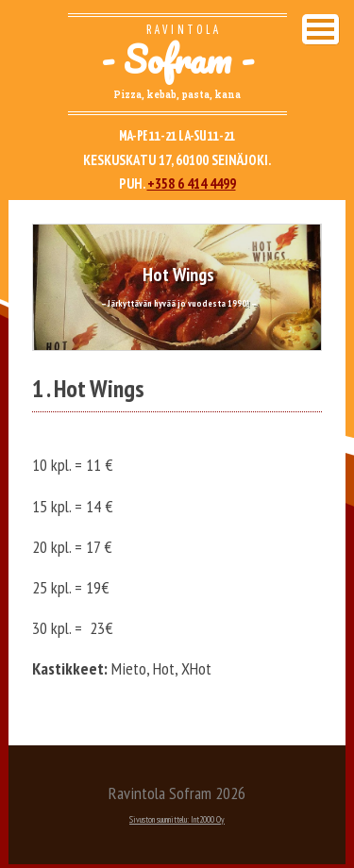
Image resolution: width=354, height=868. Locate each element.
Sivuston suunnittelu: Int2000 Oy (177, 819)
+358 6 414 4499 (192, 184)
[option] (177, 287)
